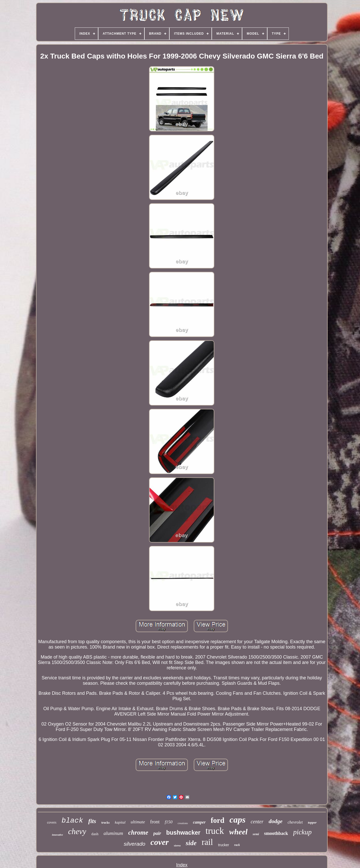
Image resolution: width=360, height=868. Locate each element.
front (155, 822)
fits (92, 821)
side (191, 843)
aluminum (113, 833)
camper (199, 822)
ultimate (138, 822)
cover (160, 842)
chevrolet (295, 822)
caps (237, 820)
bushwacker (183, 833)
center (257, 822)
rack (237, 845)
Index (182, 865)
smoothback (276, 833)
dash (95, 834)
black (72, 821)
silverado (134, 844)
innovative (57, 835)
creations (183, 823)
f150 (169, 822)
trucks (105, 823)
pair (157, 833)
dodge (275, 821)
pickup (302, 832)
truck (215, 831)
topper (312, 822)
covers (52, 822)
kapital (120, 822)
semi (256, 834)
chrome (138, 832)
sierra (177, 845)
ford (218, 820)
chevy (77, 831)
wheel (238, 832)
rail (207, 842)
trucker (224, 845)
